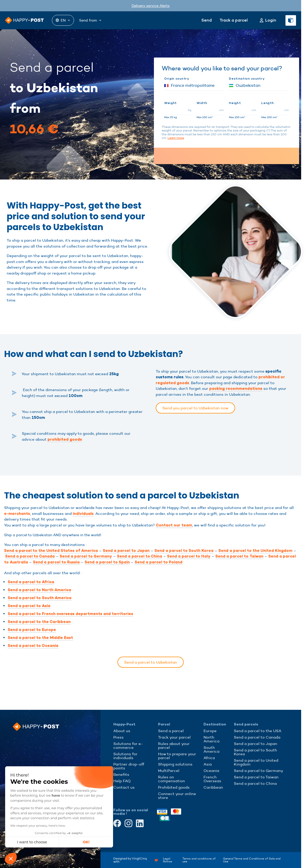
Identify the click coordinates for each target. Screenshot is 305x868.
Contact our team (174, 525)
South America (211, 749)
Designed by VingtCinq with (136, 860)
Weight (170, 103)
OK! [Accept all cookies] (51, 842)
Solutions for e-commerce (128, 746)
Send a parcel (171, 731)
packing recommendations (236, 389)
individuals (83, 514)
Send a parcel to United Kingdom (256, 762)
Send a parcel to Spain (107, 562)
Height (235, 103)
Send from (91, 20)
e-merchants (17, 514)
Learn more (176, 138)
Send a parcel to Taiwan (239, 556)
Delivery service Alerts (151, 6)
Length (267, 103)
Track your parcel (174, 737)
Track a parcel (234, 20)
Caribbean (213, 787)
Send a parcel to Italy (189, 556)
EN (63, 20)
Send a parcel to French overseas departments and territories (70, 614)
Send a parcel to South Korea (184, 551)
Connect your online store (177, 796)
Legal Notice (167, 860)
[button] (11, 858)
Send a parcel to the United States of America (51, 551)
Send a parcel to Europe (32, 630)
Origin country (177, 79)
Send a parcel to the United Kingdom (255, 551)
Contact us (124, 787)
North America (211, 739)
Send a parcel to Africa (31, 582)
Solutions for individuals (125, 756)
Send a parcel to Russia (56, 562)
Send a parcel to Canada (30, 556)
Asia (208, 764)
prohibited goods (65, 439)
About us (122, 731)
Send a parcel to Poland (159, 562)
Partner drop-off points (129, 766)
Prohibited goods (174, 787)
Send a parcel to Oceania (33, 646)
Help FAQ (122, 781)
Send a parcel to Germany (86, 556)
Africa (209, 758)
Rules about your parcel (174, 746)
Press (118, 737)
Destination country (247, 79)
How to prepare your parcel (177, 756)
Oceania (211, 771)
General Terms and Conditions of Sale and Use (252, 860)
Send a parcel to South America (40, 598)
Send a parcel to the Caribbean (39, 622)
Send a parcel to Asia (29, 606)
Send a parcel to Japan (126, 551)
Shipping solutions (175, 764)
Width (202, 103)
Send (207, 20)
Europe (210, 731)
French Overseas (212, 779)
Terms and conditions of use (199, 860)
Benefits (121, 774)
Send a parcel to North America (39, 590)
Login (271, 20)
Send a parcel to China (140, 556)
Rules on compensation (172, 779)
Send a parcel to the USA (258, 731)
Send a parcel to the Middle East (40, 638)
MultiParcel (169, 771)
